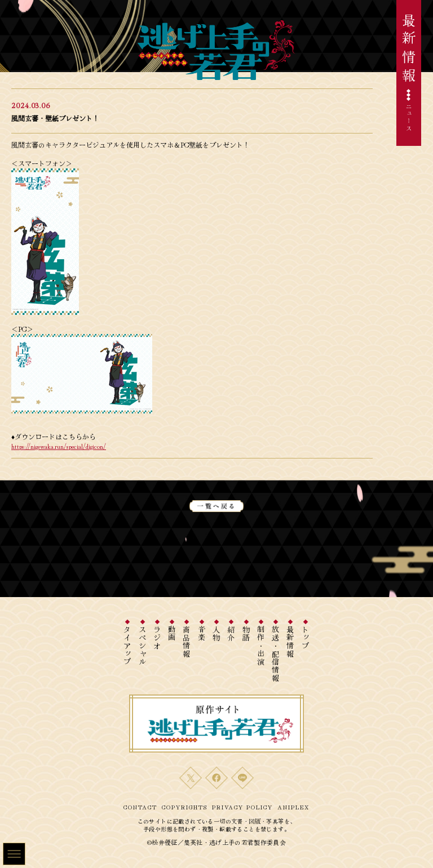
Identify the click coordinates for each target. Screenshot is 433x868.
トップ (305, 638)
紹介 (231, 634)
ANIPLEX (293, 807)
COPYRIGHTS (185, 807)
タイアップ (128, 646)
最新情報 (291, 642)
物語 (246, 634)
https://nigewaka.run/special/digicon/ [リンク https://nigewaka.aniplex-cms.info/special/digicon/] (59, 446)
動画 (172, 634)
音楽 (202, 634)
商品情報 (187, 642)
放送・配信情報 (276, 654)
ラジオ (157, 638)
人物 (217, 634)
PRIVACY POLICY (242, 807)
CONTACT (140, 807)
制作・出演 (261, 646)
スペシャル (142, 646)
